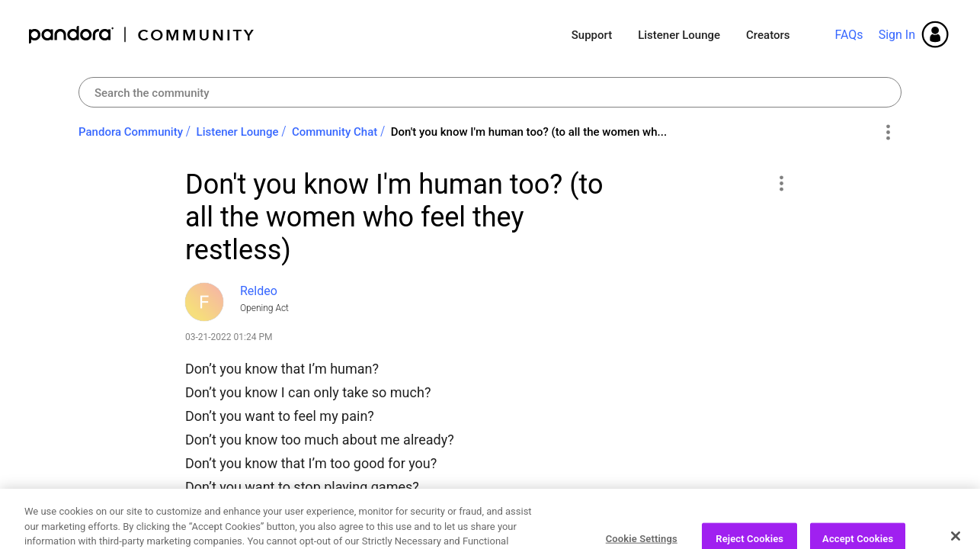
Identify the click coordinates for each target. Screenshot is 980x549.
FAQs (849, 35)
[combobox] (490, 92)
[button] (781, 183)
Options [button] (887, 133)
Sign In (897, 35)
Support (592, 35)
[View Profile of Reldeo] (259, 291)
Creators (768, 35)
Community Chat (335, 132)
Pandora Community (142, 35)
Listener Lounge (679, 35)
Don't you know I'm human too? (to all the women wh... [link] (529, 132)
